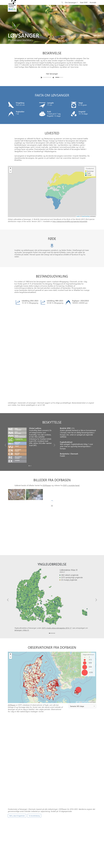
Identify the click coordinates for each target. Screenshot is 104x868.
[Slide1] (31, 417)
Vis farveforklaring (34, 718)
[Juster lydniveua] (53, 77)
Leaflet (78, 653)
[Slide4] (55, 584)
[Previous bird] (2, 24)
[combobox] (82, 657)
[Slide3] (53, 584)
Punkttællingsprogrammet (73, 802)
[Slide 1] (53, 810)
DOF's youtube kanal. (71, 436)
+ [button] (11, 606)
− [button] (11, 608)
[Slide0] (29, 417)
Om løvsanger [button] (71, 2)
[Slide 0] (51, 810)
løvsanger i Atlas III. (22, 581)
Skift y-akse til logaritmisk (17, 718)
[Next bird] (102, 24)
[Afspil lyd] (42, 77)
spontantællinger (60, 768)
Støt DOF (84, 2)
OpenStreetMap (86, 653)
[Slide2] (52, 584)
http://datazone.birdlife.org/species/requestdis (70, 221)
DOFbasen (47, 436)
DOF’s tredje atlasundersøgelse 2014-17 (56, 579)
